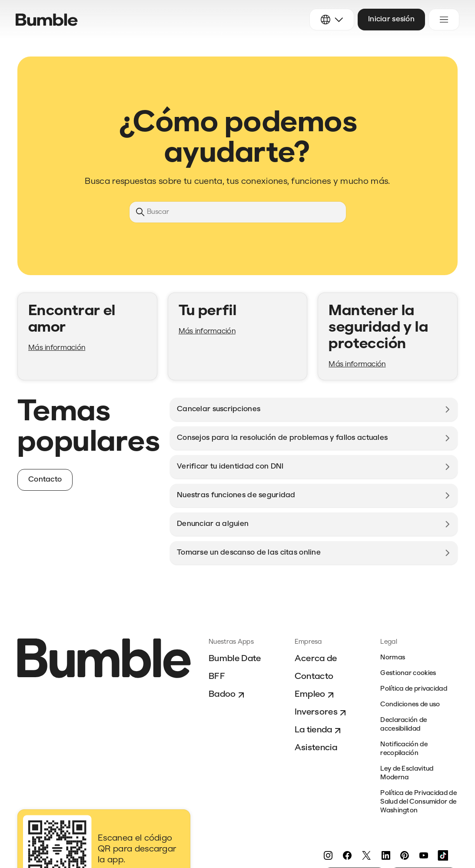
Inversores (321, 713)
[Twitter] (366, 855)
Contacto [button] (45, 480)
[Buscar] (238, 212)
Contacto (314, 677)
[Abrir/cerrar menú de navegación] (444, 20)
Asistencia (316, 748)
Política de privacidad (414, 689)
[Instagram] (328, 855)
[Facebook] (347, 855)
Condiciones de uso (410, 705)
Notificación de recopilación (404, 749)
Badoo (228, 695)
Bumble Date (235, 659)
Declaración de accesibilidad (404, 725)
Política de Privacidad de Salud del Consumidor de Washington (419, 802)
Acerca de (316, 659)
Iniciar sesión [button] (391, 19)
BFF (217, 677)
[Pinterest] (405, 855)
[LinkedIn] (385, 855)
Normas (393, 658)
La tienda (319, 731)
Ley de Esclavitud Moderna (407, 773)
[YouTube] (424, 855)
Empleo (315, 695)
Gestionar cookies (408, 673)
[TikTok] (443, 855)
